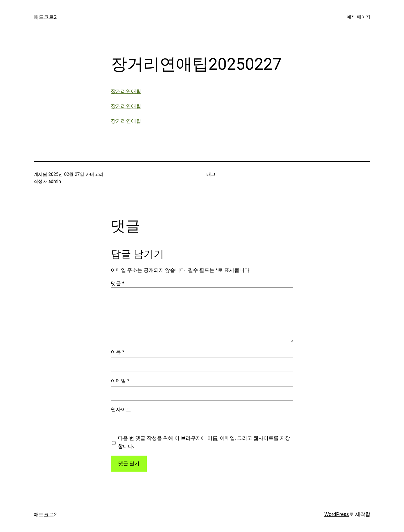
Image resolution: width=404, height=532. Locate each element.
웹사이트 (121, 409)
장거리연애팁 (126, 91)
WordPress (337, 514)
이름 (118, 352)
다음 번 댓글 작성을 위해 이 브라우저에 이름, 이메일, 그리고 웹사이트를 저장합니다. (204, 442)
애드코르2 (45, 17)
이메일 (120, 381)
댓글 (118, 283)
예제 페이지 (359, 17)
